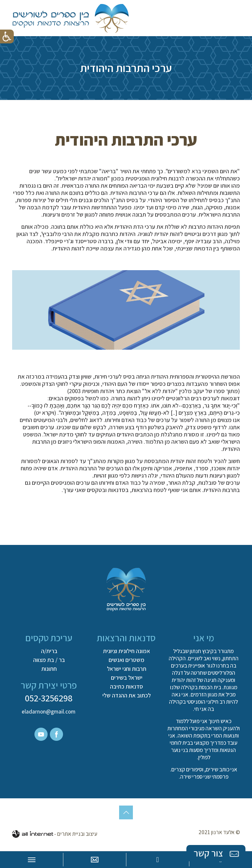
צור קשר (217, 853)
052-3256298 (49, 698)
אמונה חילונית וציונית (126, 651)
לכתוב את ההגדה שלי (127, 695)
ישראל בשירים (127, 678)
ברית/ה (49, 651)
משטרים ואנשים (126, 660)
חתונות (49, 669)
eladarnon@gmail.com (49, 712)
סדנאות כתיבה (126, 687)
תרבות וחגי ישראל (127, 669)
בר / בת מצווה (49, 660)
